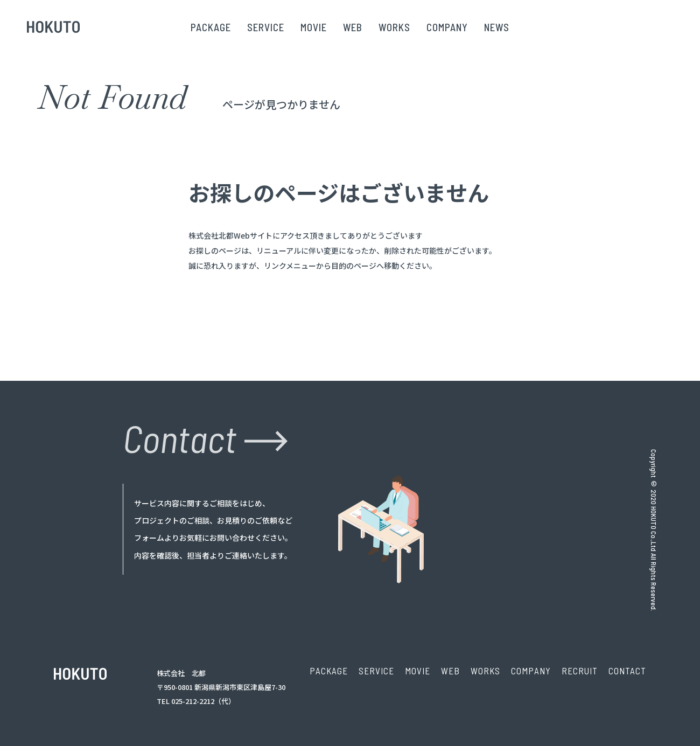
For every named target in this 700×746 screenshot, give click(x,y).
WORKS (394, 27)
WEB (353, 27)
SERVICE (266, 27)
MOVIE (314, 27)
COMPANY (447, 27)
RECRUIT (580, 671)
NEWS (497, 27)
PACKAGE (211, 27)
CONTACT (627, 671)
